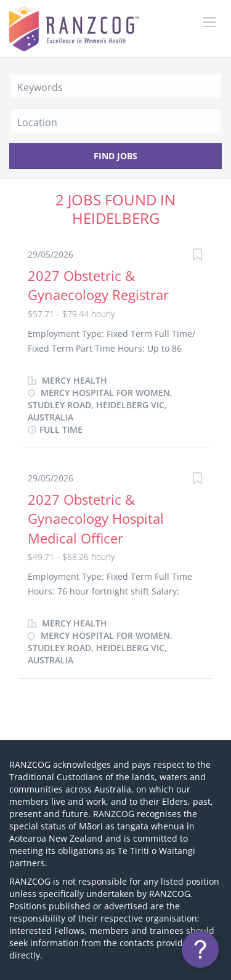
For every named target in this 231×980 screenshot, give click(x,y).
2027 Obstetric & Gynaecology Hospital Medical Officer (96, 519)
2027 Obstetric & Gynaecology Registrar (98, 285)
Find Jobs (115, 156)
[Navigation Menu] (209, 22)
